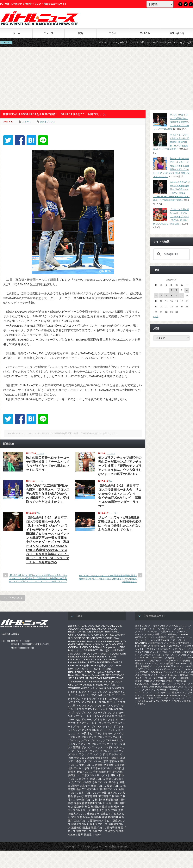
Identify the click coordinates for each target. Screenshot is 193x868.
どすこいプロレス (97, 692)
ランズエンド (97, 754)
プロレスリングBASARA (104, 740)
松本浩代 (117, 796)
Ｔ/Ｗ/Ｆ (97, 835)
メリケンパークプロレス (99, 751)
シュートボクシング (104, 713)
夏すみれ (117, 772)
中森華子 (114, 758)
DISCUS (108, 638)
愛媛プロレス (115, 786)
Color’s (72, 635)
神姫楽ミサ (93, 814)
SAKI (78, 675)
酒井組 (86, 828)
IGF (85, 650)
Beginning (172, 675)
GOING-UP (75, 647)
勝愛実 (72, 772)
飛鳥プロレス (84, 831)
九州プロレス (90, 761)
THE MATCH (94, 682)
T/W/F (120, 678)
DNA (116, 638)
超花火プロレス (80, 824)
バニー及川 (83, 733)
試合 (81, 33)
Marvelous (181, 681)
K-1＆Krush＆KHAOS (148, 701)
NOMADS (116, 662)
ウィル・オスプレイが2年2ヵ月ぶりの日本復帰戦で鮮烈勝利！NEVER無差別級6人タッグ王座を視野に (171, 142)
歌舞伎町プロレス (95, 803)
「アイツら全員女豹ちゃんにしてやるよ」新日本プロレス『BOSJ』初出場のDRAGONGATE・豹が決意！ (171, 217)
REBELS (90, 672)
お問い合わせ (177, 33)
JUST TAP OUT (83, 654)
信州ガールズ (76, 768)
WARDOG (74, 688)
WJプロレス (88, 688)
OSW (118, 665)
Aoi (82, 629)
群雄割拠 (113, 817)
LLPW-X (91, 662)
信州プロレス (167, 684)
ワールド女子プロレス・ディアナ (161, 678)
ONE (71, 665)
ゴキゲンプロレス (81, 713)
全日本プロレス (161, 626)
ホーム (16, 33)
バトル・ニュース (93, 846)
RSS (180, 4)
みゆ (100, 695)
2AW (149, 634)
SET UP (84, 678)
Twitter (186, 4)
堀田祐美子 (105, 772)
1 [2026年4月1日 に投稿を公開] (171, 290)
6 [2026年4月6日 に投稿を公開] (161, 296)
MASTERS (103, 662)
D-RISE (109, 635)
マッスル (100, 747)
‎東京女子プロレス (144, 681)
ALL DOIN (116, 626)
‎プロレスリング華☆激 (156, 690)
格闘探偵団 (112, 800)
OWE (71, 669)
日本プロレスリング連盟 (93, 793)
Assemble (91, 629)
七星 (71, 758)
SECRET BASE (115, 675)
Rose (71, 675)
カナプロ (79, 709)
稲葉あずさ (107, 814)
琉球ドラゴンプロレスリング (149, 663)
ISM (101, 650)
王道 (110, 807)
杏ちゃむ (79, 796)
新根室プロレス (109, 789)
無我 (87, 807)
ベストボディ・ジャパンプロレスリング (154, 629)
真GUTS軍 (111, 810)
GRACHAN (95, 647)
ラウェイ (84, 754)
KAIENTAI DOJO (109, 654)
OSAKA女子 (82, 665)
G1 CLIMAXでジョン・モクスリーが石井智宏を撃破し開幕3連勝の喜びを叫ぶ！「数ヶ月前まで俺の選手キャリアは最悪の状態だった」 (108, 579)
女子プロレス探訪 (81, 782)
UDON (118, 682)
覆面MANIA (96, 821)
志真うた (85, 786)
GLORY (177, 701)
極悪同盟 (79, 803)
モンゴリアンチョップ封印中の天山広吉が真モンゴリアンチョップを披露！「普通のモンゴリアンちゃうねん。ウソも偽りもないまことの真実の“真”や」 (120, 466)
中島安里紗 (102, 758)
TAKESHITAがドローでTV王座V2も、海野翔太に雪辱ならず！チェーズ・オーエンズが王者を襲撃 (171, 122)
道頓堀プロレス (175, 658)
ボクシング (88, 747)
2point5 (72, 626)
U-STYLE (108, 682)
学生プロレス (100, 782)
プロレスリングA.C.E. (110, 737)
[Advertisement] (96, 78)
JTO (71, 654)
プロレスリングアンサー (105, 744)
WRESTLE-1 (159, 658)
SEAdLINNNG (142, 684)
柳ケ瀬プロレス (85, 800)
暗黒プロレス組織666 (165, 634)
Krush (104, 659)
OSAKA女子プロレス (102, 665)
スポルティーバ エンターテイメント (160, 655)
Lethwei (73, 662)
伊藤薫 (99, 765)
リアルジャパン (115, 754)
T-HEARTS (109, 678)
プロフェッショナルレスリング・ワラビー (167, 649)
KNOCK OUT (92, 659)
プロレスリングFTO (159, 693)
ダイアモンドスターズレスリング (95, 723)
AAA (91, 626)
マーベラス (78, 751)
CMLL (115, 632)
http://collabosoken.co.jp (22, 648)
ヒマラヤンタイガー (101, 733)
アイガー (117, 695)
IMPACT (93, 650)
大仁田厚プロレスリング (91, 775)
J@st (107, 650)
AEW (97, 626)
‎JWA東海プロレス (178, 690)
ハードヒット (108, 730)
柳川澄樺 (100, 800)
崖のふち (114, 782)
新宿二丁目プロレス (88, 789)
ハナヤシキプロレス (88, 730)
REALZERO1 (76, 672)
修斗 (87, 768)
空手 (74, 817)
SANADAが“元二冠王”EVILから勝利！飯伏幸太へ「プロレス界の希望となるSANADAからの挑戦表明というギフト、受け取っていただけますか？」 (48, 494)
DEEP (77, 638)
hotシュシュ (75, 650)
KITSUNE (110, 657)
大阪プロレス (97, 779)
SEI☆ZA (73, 678)
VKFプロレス (112, 685)
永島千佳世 (112, 803)
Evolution (74, 641)
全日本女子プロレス (102, 768)
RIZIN (141, 704)
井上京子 (103, 761)
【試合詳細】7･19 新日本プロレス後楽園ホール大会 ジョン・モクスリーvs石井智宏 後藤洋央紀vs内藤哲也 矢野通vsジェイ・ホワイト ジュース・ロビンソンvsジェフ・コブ (38, 578)
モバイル (145, 33)
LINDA (82, 662)
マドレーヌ (112, 747)
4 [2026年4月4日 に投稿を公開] (187, 290)
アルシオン (83, 706)
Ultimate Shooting (93, 685)
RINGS (109, 672)
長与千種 (112, 828)
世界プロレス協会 (84, 758)
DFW (99, 638)
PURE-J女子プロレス (171, 666)
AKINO (105, 626)
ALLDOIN (74, 629)
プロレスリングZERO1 (155, 637)
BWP (108, 632)
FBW (83, 641)
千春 (95, 772)
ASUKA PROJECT (108, 629)
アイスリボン (181, 672)
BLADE (87, 632)
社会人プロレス (77, 814)
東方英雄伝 (105, 796)
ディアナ (108, 726)
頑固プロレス (157, 643)
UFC (71, 685)
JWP (96, 654)
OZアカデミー (84, 669)
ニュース (48, 33)
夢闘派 (72, 775)
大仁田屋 (110, 775)
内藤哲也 (119, 768)
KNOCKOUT (76, 659)
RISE (117, 672)
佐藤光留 (120, 765)
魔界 (80, 835)
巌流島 (187, 701)
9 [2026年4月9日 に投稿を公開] (177, 296)
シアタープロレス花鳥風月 (177, 661)
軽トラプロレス (99, 824)
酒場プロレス (98, 828)
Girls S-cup (101, 644)
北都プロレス (84, 772)
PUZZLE (97, 669)
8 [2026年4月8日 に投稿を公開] (171, 296)
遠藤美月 (76, 828)
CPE (91, 635)
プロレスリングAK (79, 740)
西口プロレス (81, 821)
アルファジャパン (100, 706)
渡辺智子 (79, 807)
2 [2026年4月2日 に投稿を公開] (177, 290)
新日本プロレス (48, 122)
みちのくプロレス (180, 626)
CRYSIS (99, 635)
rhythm (100, 672)
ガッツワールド (180, 640)
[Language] (160, 4)
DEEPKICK (88, 638)
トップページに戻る (13, 598)
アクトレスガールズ (109, 699)
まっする (91, 695)
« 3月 (156, 317)
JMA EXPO (118, 650)
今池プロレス (86, 765)
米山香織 (96, 817)
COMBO (82, 635)
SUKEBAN (96, 678)
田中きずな (98, 810)
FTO (123, 641)
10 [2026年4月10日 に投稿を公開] (182, 296)
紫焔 (104, 817)
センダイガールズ (86, 720)
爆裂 (104, 807)
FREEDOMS (112, 641)
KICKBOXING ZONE (92, 657)
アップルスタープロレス (95, 702)
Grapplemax (110, 647)
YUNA (99, 688)
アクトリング (89, 699)
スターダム (159, 675)
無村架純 (96, 807)
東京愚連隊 (91, 796)
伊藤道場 (109, 765)
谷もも (108, 821)
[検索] (171, 254)
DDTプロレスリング (148, 631)
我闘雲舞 (184, 678)
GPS (85, 647)
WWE (155, 684)
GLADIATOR (116, 644)
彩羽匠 (75, 786)
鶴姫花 (88, 835)
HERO (121, 647)
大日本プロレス (184, 629)
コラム (113, 33)
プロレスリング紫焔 (172, 652)
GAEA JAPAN (76, 644)
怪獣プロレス (98, 786)
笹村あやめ (84, 817)
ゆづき (107, 695)
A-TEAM (83, 626)
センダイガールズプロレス (168, 669)
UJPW (78, 685)
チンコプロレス (93, 726)
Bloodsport (98, 632)
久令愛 (78, 761)
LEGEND (113, 659)
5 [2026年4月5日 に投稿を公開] (156, 296)
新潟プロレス (178, 693)
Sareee (86, 675)
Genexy (90, 644)
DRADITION (141, 643)
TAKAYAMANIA (77, 682)
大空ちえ (84, 779)
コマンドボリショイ (96, 709)
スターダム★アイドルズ (100, 716)
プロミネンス (89, 737)
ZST (159, 698)
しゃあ (83, 692)
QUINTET (109, 669)
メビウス (171, 643)
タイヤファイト (106, 720)
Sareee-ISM (98, 675)
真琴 (121, 810)
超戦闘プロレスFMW (176, 663)
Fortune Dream (95, 641)
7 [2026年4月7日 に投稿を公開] (166, 296)
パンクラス (182, 684)
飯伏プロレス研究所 (104, 831)
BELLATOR (75, 632)
